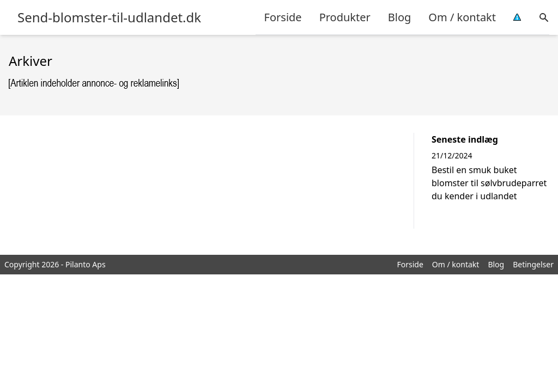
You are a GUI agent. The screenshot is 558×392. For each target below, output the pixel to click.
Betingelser (533, 264)
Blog (400, 17)
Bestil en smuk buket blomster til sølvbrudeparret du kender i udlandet (489, 183)
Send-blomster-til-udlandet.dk (109, 17)
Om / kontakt (462, 17)
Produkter (345, 17)
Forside (283, 17)
